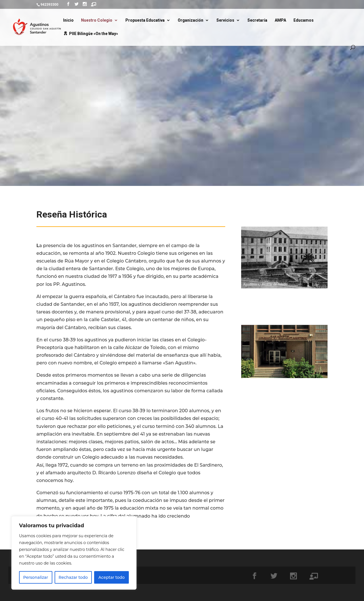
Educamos (304, 20)
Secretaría (257, 20)
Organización (191, 20)
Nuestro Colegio (97, 20)
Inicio (68, 20)
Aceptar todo (111, 577)
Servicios (225, 20)
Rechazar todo (73, 577)
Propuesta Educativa (145, 20)
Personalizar (36, 577)
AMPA (280, 20)
